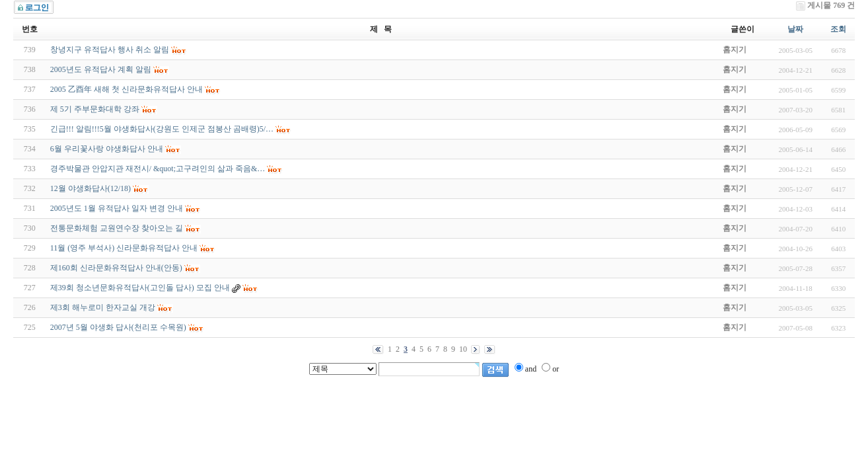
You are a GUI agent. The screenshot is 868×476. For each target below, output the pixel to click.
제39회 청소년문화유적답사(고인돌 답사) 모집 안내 (140, 288)
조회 (838, 29)
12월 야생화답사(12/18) (90, 188)
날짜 (795, 29)
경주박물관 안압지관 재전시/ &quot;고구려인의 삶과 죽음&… (158, 169)
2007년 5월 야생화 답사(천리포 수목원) (118, 327)
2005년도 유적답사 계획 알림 (101, 69)
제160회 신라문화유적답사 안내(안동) (116, 268)
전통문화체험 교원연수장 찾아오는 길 (117, 228)
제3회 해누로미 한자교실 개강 (103, 307)
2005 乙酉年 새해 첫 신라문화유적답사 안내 (127, 89)
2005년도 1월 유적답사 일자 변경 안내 (117, 208)
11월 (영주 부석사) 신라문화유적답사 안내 (124, 248)
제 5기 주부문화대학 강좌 (95, 109)
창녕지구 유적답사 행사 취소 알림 (110, 50)
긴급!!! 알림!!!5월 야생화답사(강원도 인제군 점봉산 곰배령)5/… (162, 129)
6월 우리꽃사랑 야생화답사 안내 (107, 149)
